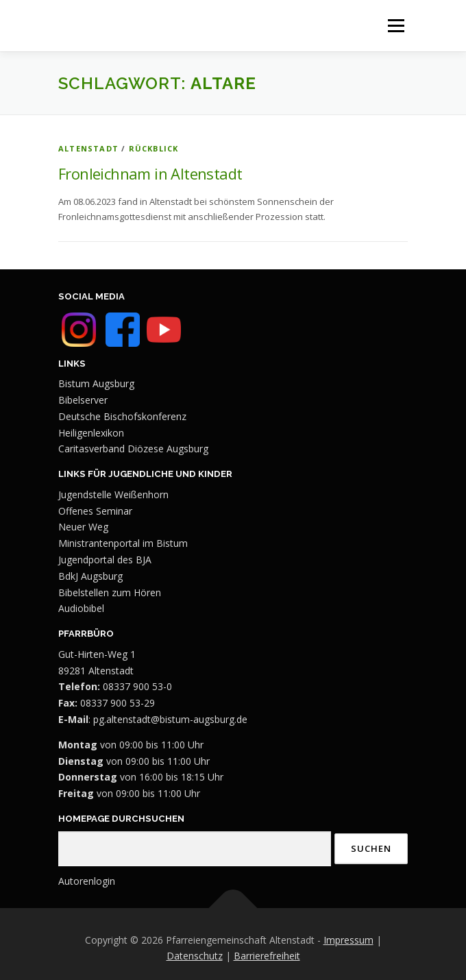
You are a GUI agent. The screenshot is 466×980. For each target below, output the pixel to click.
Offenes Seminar (95, 511)
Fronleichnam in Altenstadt (150, 173)
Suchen (371, 848)
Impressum (348, 940)
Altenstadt (88, 148)
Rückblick (154, 148)
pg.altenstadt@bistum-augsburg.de (170, 719)
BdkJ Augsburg (90, 576)
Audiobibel (81, 608)
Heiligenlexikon (91, 433)
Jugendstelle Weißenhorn (113, 494)
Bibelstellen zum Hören (110, 592)
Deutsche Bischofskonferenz (122, 416)
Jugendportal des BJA (105, 560)
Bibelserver (83, 400)
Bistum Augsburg (96, 383)
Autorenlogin (87, 881)
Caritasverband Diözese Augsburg (133, 449)
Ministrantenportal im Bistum (123, 543)
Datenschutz (195, 956)
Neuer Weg (83, 527)
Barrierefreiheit (267, 956)
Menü (396, 25)
